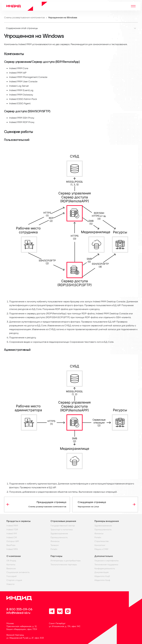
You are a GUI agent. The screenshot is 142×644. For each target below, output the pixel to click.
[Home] (27, 6)
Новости (10, 584)
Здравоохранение (59, 534)
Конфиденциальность (105, 569)
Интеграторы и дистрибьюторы (66, 561)
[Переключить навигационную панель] (133, 6)
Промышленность (59, 537)
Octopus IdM (13, 541)
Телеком (55, 545)
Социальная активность (18, 572)
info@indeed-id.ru (18, 613)
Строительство (102, 541)
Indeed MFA (12, 549)
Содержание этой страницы (22, 28)
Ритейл (54, 549)
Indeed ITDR (12, 530)
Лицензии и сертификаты (107, 561)
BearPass (11, 545)
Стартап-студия (14, 580)
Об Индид (11, 561)
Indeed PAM (12, 526)
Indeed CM (12, 537)
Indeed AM (12, 534)
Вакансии (11, 569)
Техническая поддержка (106, 565)
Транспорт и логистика (62, 530)
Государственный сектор (63, 526)
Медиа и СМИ (101, 549)
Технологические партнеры (64, 565)
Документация (102, 572)
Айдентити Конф (102, 580)
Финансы (55, 541)
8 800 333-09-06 (19, 609)
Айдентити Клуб (102, 576)
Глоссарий (11, 576)
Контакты (11, 565)
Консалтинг (100, 545)
